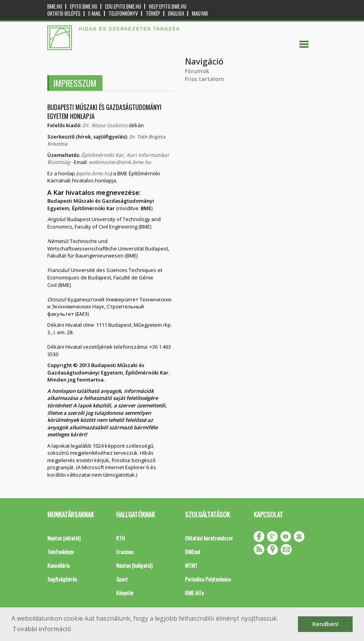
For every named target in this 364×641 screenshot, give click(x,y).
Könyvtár (125, 593)
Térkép (153, 14)
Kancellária (58, 565)
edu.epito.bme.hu (123, 6)
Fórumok (197, 71)
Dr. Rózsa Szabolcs (106, 125)
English (176, 14)
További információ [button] (42, 629)
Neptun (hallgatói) (134, 565)
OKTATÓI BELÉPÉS (64, 14)
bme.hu (55, 6)
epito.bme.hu (84, 6)
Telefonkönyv (123, 14)
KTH (120, 538)
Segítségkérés (62, 579)
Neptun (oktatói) (64, 538)
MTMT (191, 565)
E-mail (95, 14)
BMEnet (193, 552)
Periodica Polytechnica (208, 579)
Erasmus (125, 552)
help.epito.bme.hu (168, 6)
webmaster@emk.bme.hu (120, 162)
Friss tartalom (204, 79)
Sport (122, 579)
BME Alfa (194, 593)
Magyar (200, 14)
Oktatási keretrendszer (209, 538)
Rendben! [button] (325, 624)
